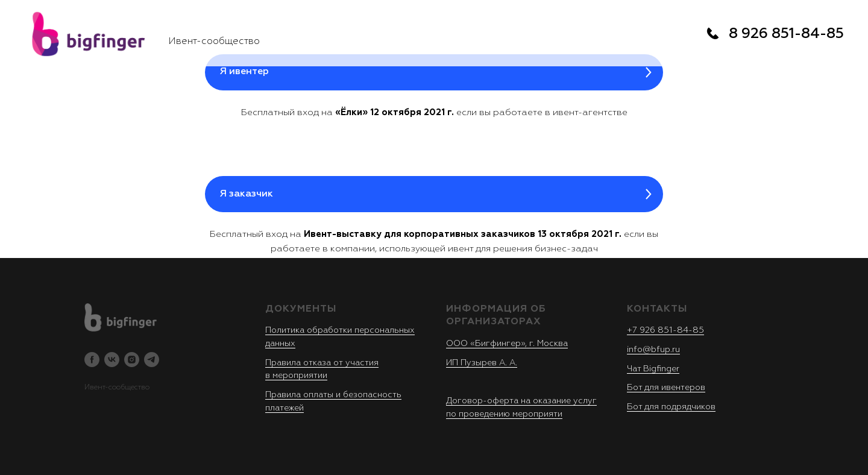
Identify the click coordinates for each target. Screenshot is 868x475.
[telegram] (152, 360)
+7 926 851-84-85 (665, 330)
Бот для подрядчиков (671, 407)
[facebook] (92, 360)
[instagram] (132, 360)
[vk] (112, 360)
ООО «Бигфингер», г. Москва (507, 344)
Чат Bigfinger (653, 369)
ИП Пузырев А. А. (482, 363)
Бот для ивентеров (666, 388)
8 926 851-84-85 (786, 34)
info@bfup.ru (653, 350)
